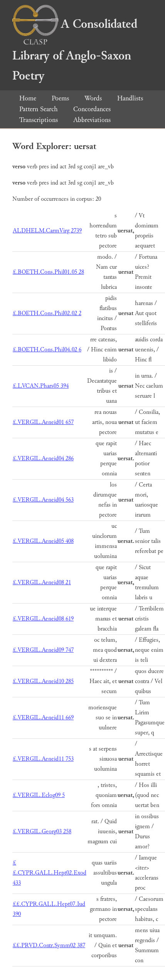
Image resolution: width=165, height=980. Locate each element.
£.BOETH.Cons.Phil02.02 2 (47, 313)
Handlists (130, 98)
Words (93, 98)
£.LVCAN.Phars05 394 (41, 386)
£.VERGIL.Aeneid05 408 (43, 541)
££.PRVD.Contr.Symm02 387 (49, 945)
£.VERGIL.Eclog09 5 (39, 795)
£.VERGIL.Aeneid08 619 (43, 619)
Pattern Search (39, 109)
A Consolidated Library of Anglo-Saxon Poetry (75, 50)
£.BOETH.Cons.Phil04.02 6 (47, 350)
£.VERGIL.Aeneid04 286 (43, 459)
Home (28, 98)
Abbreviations (92, 120)
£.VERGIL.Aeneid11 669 (43, 718)
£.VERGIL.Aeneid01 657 (43, 422)
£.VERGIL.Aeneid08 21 (42, 582)
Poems (60, 98)
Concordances (92, 109)
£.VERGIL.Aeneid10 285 (43, 681)
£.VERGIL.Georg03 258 (42, 832)
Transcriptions (39, 120)
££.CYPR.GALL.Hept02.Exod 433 (50, 873)
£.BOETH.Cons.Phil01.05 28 (48, 272)
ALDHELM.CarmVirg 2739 (47, 231)
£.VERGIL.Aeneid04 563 (43, 500)
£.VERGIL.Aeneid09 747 (43, 650)
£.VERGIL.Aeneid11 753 (43, 759)
